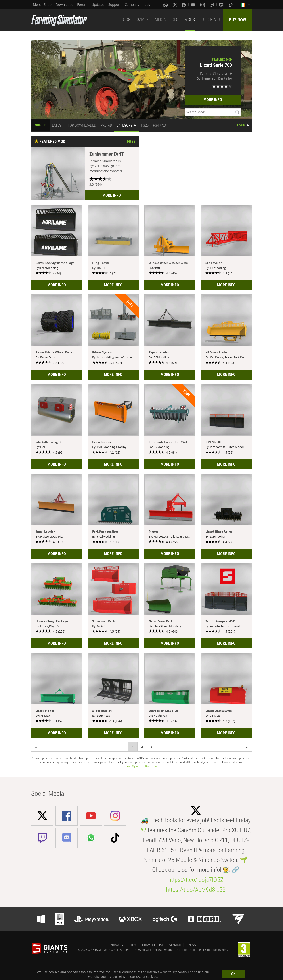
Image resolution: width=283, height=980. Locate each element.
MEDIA (160, 20)
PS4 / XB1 (160, 125)
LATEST (58, 125)
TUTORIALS (210, 20)
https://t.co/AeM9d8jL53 (196, 890)
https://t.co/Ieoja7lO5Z (196, 880)
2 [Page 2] (142, 747)
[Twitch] (212, 5)
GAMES (143, 20)
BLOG (126, 20)
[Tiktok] (231, 5)
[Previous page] (247, 747)
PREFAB (106, 125)
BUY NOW (238, 20)
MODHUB (40, 125)
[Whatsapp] (166, 5)
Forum (82, 4)
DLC (175, 20)
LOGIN (241, 125)
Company (132, 4)
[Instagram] (203, 5)
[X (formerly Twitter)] (175, 5)
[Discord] (222, 5)
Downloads (64, 4)
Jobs (147, 4)
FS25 (145, 125)
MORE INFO (213, 100)
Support (114, 4)
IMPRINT (175, 945)
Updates (98, 4)
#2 (143, 830)
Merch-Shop (42, 4)
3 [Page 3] (151, 747)
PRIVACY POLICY (123, 945)
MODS (190, 20)
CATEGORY (124, 125)
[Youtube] (193, 5)
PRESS (191, 945)
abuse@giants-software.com (142, 766)
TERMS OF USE (152, 945)
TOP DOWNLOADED (82, 125)
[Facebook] (184, 5)
